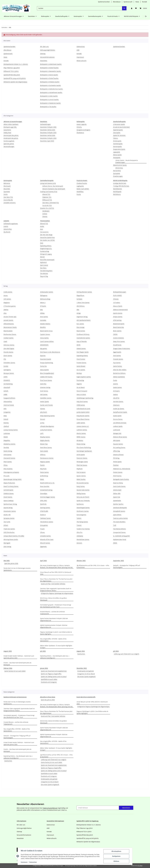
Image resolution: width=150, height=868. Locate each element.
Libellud (6, 426)
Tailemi (79, 518)
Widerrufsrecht (82, 61)
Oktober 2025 (81, 561)
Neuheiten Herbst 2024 (48, 135)
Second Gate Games (83, 490)
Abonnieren (126, 808)
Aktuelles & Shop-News (48, 697)
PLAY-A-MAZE (117, 295)
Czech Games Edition (47, 341)
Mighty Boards (45, 440)
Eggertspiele (117, 352)
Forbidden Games (9, 363)
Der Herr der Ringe (46, 235)
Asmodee (43, 320)
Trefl (115, 525)
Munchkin (7, 189)
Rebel (42, 479)
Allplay (42, 313)
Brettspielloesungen (120, 292)
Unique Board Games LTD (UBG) (14, 536)
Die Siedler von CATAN (47, 240)
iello (5, 409)
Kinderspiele (117, 141)
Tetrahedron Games (47, 522)
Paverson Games (82, 458)
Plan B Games (8, 469)
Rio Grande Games (83, 483)
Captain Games (45, 334)
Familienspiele (118, 144)
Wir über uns (44, 46)
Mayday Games (45, 437)
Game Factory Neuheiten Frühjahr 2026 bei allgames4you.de (54, 619)
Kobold (6, 419)
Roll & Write (117, 171)
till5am (6, 525)
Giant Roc (43, 384)
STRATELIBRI (44, 511)
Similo (6, 194)
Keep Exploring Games (47, 416)
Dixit (42, 243)
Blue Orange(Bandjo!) (47, 373)
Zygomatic (43, 546)
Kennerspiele (117, 146)
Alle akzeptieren (116, 851)
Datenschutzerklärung (50, 808)
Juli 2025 (43, 651)
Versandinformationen (47, 57)
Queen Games (81, 476)
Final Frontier (81, 359)
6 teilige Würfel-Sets (120, 183)
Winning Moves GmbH (11, 539)
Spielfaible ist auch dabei (49, 679)
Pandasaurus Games (47, 458)
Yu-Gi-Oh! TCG (47, 205)
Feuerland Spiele (46, 359)
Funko (115, 380)
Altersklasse (117, 2)
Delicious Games (9, 345)
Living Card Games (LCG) (48, 183)
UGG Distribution (9, 532)
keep (5, 416)
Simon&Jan (44, 493)
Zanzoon (79, 543)
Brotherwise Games (10, 334)
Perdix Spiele (117, 462)
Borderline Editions (119, 373)
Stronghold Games (119, 511)
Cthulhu (79, 127)
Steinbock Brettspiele (120, 508)
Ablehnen (116, 861)
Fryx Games (117, 363)
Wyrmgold (7, 543)
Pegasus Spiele (45, 462)
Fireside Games (118, 359)
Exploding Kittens (46, 246)
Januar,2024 (44, 668)
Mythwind (43, 262)
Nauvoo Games (118, 444)
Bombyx (79, 373)
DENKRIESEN (44, 345)
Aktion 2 (43, 303)
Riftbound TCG (47, 200)
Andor (42, 226)
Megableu (7, 440)
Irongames (7, 412)
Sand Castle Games (119, 486)
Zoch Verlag (7, 546)
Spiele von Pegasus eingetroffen (51, 674)
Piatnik (42, 465)
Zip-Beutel (7, 232)
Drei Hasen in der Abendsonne (50, 352)
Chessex (116, 299)
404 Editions (81, 306)
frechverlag (80, 380)
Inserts (6, 226)
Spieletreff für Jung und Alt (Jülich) (15, 78)
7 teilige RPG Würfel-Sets (121, 186)
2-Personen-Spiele (119, 124)
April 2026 (43, 561)
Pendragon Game (82, 462)
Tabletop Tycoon (45, 518)
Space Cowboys (9, 501)
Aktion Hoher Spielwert (11, 124)
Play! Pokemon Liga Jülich (12, 68)
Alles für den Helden (120, 370)
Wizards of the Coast (47, 539)
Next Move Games (46, 447)
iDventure (116, 405)
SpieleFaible (117, 501)
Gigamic (79, 384)
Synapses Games (9, 518)
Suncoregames (81, 515)
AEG (41, 310)
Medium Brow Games (120, 437)
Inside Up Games (119, 409)
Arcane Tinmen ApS (10, 317)
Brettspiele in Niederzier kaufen (50, 103)
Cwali (5, 341)
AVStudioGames (9, 324)
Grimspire (116, 391)
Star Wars (43, 268)
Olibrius (43, 455)
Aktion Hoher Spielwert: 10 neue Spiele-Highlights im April (56, 647)
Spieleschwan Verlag (10, 504)
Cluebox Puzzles (82, 183)
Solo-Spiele (117, 133)
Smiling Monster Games (84, 292)
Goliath (6, 391)
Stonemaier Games (10, 511)
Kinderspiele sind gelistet (86, 671)
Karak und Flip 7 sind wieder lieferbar (53, 584)
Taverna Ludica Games (120, 518)
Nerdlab (6, 447)
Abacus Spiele (118, 306)
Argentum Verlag (82, 317)
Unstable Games (45, 536)
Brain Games (117, 331)
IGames (43, 409)
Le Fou (42, 423)
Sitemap (43, 54)
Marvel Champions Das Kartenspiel (54, 189)
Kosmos (6, 423)
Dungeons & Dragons (83, 130)
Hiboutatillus (8, 402)
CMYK (6, 377)
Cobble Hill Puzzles (46, 377)
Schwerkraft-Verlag (46, 490)
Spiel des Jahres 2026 (11, 563)
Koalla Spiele (117, 416)
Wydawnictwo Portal (120, 539)
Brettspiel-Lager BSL (10, 127)
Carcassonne (44, 232)
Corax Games (44, 338)
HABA (5, 394)
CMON (115, 334)
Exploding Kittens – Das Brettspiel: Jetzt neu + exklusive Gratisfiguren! (55, 657)
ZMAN (115, 543)
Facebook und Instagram (49, 682)
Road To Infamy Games (11, 486)
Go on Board (81, 387)
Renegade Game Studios (121, 479)
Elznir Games (8, 356)
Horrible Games (118, 402)
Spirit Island (44, 265)
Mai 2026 (7, 561)
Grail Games (44, 391)
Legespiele (117, 152)
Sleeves (45, 216)
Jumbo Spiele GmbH (83, 412)
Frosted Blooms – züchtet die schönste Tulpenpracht (52, 613)
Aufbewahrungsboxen (11, 224)
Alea (5, 313)
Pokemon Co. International (122, 469)
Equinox (43, 356)
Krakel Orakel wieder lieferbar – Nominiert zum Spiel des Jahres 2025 (19, 657)
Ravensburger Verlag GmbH (13, 479)
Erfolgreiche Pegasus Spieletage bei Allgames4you (57, 593)
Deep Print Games (119, 341)
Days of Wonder (82, 341)
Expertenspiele (118, 130)
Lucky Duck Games (46, 430)
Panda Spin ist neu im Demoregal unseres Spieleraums (17, 569)
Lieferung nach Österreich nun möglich (127, 654)
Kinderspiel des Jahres (11, 138)
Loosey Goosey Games (11, 430)
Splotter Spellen (118, 504)
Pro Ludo (6, 476)
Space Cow (117, 497)
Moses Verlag (81, 444)
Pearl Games (8, 462)
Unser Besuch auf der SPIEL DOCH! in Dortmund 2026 (56, 573)
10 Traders (117, 303)
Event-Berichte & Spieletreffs (86, 697)
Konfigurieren (116, 856)
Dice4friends (117, 345)
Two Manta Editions (119, 529)
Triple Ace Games (9, 529)
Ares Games (44, 317)
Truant (42, 529)
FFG (5, 359)
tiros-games (44, 525)
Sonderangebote (9, 141)
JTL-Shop (140, 866)
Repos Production (9, 483)
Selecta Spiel (117, 490)
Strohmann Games (83, 511)
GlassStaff (7, 387)
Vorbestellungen (45, 124)
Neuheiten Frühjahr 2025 (48, 133)
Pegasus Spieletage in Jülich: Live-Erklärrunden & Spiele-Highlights (56, 633)
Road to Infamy (118, 483)
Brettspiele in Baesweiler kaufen (51, 71)
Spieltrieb (43, 504)
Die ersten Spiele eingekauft (86, 677)
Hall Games (44, 394)
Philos (6, 465)
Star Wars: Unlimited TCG (51, 203)
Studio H (43, 515)
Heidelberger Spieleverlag (85, 398)
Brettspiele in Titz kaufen (48, 107)
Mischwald (7, 186)
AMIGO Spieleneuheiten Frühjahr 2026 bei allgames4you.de (54, 626)
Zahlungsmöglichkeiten (48, 50)
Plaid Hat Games (82, 465)
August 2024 (81, 651)
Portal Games (44, 472)
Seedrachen (81, 654)
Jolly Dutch (44, 412)
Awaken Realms (45, 324)
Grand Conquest (82, 391)
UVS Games (7, 299)
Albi (78, 310)
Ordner (45, 214)
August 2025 (8, 651)
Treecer (79, 525)
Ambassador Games (47, 292)
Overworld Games (9, 458)
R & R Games (117, 476)
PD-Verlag (116, 458)
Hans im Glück (81, 394)
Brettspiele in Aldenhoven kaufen (51, 64)
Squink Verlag (8, 508)
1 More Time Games (83, 303)
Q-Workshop (44, 476)
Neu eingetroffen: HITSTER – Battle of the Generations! (53, 640)
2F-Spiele (43, 306)
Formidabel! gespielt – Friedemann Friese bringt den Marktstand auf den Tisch (56, 606)
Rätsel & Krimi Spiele (120, 165)
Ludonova (7, 433)
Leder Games (81, 423)
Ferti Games (117, 356)
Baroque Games (9, 373)
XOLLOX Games (45, 543)
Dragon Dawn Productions (122, 348)
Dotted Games (81, 348)
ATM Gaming (117, 320)
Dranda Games (8, 352)
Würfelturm (117, 194)
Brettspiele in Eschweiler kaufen (51, 85)
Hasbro (115, 394)
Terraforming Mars (46, 271)
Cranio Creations (119, 338)
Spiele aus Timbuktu (83, 501)
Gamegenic (7, 370)
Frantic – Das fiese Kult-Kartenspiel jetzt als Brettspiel (18, 664)
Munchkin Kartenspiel (47, 260)
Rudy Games (81, 486)
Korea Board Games (83, 419)
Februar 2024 (8, 668)
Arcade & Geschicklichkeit (121, 127)
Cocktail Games (9, 338)
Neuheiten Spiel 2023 (47, 141)
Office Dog (116, 451)
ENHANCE (7, 380)
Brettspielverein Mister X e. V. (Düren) (16, 64)
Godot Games (117, 387)
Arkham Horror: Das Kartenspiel (53, 186)
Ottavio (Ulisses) (118, 455)
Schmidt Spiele (8, 490)
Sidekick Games (9, 493)
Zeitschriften (8, 229)
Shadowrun (80, 133)
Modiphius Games (9, 444)
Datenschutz (33, 862)
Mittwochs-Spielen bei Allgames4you (15, 82)
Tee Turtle (7, 522)
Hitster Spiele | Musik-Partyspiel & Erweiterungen (127, 161)
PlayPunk (79, 469)
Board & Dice (81, 331)
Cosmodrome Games (83, 338)
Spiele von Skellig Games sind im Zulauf (54, 677)
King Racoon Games (83, 416)
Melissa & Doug (45, 299)
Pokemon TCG (47, 197)
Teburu (116, 138)
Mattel (6, 437)
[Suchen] (80, 8)
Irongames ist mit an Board (86, 674)
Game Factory (118, 366)
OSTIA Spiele (81, 455)
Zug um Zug (44, 276)
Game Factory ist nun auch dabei (15, 671)
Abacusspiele (44, 370)
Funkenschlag (45, 251)
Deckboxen (46, 211)
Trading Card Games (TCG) (49, 192)
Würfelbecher (118, 189)
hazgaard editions (9, 398)
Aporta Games (118, 313)
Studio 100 (7, 515)
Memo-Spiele (117, 155)
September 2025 (118, 561)
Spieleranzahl (128, 2)
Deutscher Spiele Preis (47, 237)
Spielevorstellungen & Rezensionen (15, 697)
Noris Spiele (44, 451)
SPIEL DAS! (44, 501)
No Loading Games (119, 447)
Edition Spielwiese (119, 377)
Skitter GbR (117, 493)
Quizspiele (117, 173)
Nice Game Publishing (84, 447)
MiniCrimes (119, 168)
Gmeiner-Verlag (45, 387)
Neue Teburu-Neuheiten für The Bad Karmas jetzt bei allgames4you (56, 580)
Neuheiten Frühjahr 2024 (48, 138)
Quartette (7, 192)
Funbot (6, 366)
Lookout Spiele (118, 426)
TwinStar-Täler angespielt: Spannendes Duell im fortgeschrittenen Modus (56, 590)
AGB (78, 50)
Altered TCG (46, 194)
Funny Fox (43, 366)
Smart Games (8, 497)
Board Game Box (118, 327)
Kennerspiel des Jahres (11, 135)
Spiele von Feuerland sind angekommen (54, 671)
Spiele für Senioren (119, 135)
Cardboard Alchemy (83, 334)
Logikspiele (80, 186)
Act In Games (81, 370)
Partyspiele (117, 158)
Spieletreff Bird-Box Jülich (12, 75)
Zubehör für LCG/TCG (47, 208)
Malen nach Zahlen (83, 189)
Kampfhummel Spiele (120, 412)
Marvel (42, 257)
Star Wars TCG (8, 197)
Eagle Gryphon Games (84, 377)
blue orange (81, 327)
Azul (42, 229)
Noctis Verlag (8, 451)
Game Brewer (81, 366)
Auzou (6, 295)
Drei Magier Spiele (83, 352)
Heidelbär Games (46, 398)
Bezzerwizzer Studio (10, 327)
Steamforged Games (83, 508)
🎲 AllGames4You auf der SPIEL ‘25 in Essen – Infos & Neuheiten (93, 566)
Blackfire (43, 327)
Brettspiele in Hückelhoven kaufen (51, 92)
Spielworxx (80, 504)
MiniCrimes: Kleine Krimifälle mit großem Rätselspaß (53, 599)
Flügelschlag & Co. (46, 249)
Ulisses (42, 532)
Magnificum (80, 295)
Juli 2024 (116, 651)
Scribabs (79, 299)
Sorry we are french (83, 497)
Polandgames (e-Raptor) (11, 472)
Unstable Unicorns (10, 203)
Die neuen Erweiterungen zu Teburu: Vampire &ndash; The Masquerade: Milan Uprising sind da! (56, 566)
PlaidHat (116, 465)
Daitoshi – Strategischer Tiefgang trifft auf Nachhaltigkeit (127, 566)
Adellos (6, 310)
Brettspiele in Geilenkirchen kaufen (52, 89)
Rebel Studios (81, 479)
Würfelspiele (117, 192)
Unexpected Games (119, 532)
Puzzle (79, 194)
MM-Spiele (117, 440)
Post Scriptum (81, 472)
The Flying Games (82, 522)
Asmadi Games (8, 320)
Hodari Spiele (44, 402)
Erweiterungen (118, 176)
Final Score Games (46, 380)
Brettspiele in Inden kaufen (49, 96)
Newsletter (44, 61)
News (137, 2)
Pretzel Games (118, 472)
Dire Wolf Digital (9, 348)
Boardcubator (8, 331)
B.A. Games (80, 324)
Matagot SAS (117, 433)
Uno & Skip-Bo (8, 200)
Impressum (24, 862)
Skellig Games (81, 493)
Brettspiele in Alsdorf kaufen (49, 68)
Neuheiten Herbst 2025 (48, 130)
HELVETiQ (116, 398)
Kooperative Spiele (119, 149)
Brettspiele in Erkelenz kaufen (50, 82)
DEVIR (78, 345)
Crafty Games (8, 292)
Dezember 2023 (82, 668)
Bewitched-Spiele (119, 324)
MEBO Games (81, 437)
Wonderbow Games (83, 539)
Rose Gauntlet (45, 486)
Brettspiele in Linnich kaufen (49, 100)
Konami (43, 419)
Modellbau (80, 192)
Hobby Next (7, 133)
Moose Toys (44, 444)
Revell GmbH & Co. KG (47, 483)
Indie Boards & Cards (83, 409)
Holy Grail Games (82, 402)
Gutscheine (7, 130)
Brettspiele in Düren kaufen (49, 75)
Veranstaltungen (9, 146)
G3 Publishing (8, 384)
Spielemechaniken (104, 2)
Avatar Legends (82, 124)
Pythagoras (44, 295)
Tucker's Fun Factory (83, 529)
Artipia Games (118, 317)
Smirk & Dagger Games (48, 497)
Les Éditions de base (120, 423)
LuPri (42, 433)
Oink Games (8, 455)
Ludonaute (117, 430)
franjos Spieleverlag (47, 363)
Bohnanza (7, 183)
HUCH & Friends (9, 405)
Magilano (7, 303)
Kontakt (144, 2)
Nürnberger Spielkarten (84, 451)
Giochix (116, 384)
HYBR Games (81, 405)
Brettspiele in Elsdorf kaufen (49, 78)
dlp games (44, 348)
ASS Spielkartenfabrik (84, 320)
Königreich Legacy (46, 254)
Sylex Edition (117, 515)
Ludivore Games (82, 430)
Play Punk (43, 469)
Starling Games (45, 508)
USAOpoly (80, 536)
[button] (132, 8)
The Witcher (44, 273)
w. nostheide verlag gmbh (121, 536)
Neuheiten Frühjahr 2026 (48, 127)
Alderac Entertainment (120, 310)
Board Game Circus (46, 331)
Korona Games (118, 419)
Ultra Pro (79, 532)
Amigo (79, 313)
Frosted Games (81, 363)
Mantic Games (81, 433)
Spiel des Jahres (9, 144)
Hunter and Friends (46, 405)
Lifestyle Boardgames (47, 426)
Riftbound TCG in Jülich (11, 71)
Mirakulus (80, 440)
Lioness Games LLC (83, 426)
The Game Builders (119, 522)
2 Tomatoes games (10, 306)
